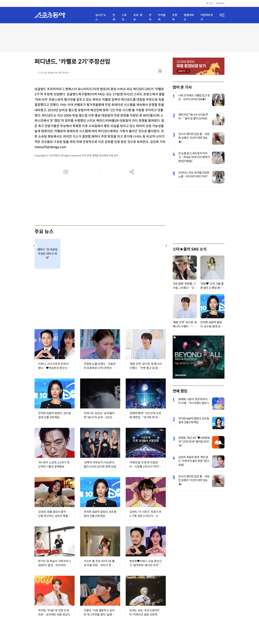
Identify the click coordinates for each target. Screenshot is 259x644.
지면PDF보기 (207, 17)
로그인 (209, 3)
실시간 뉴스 (101, 17)
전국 (150, 17)
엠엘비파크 (189, 17)
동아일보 (220, 3)
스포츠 (124, 17)
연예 (114, 17)
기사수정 (55, 73)
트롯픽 (175, 17)
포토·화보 (138, 17)
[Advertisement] (129, 38)
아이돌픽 (162, 17)
